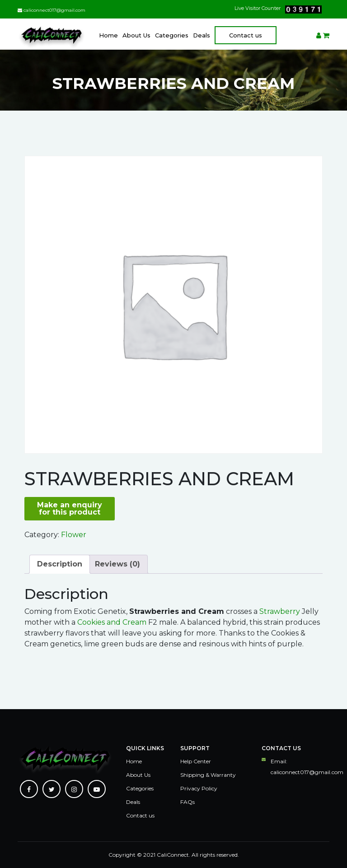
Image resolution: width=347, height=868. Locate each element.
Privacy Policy (199, 788)
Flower (74, 535)
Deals (202, 35)
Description (60, 564)
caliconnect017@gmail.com (52, 10)
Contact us (246, 35)
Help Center (196, 761)
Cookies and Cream (112, 622)
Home (108, 35)
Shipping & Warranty (208, 775)
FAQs (188, 802)
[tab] (60, 564)
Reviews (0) (117, 564)
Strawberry (280, 611)
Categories (172, 35)
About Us (136, 35)
